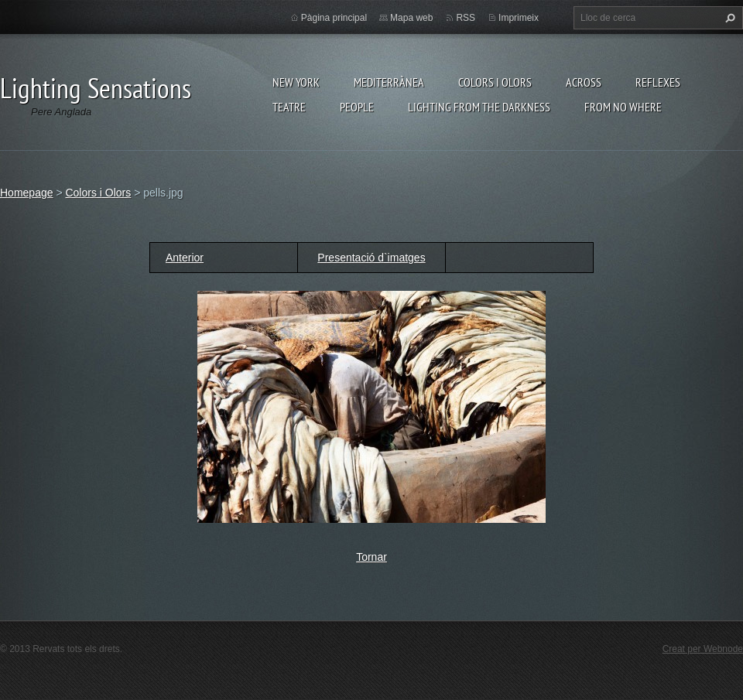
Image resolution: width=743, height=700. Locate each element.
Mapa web (411, 18)
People (357, 107)
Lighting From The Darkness (479, 107)
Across (584, 82)
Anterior (185, 258)
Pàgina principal (334, 18)
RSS (466, 18)
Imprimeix (519, 18)
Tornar (371, 557)
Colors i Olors (495, 82)
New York (296, 82)
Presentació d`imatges (371, 258)
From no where (623, 107)
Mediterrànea (389, 82)
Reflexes (658, 82)
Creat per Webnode (703, 649)
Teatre (289, 107)
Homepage (27, 193)
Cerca (728, 18)
